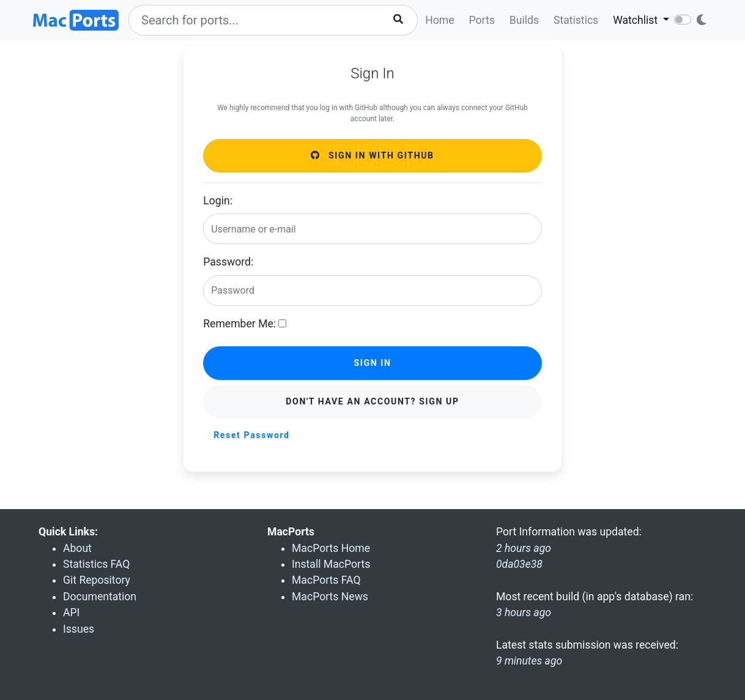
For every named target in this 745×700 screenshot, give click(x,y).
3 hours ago (524, 612)
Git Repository (97, 580)
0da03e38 (519, 564)
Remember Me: (239, 324)
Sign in (372, 363)
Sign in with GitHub (372, 155)
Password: (228, 262)
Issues (79, 629)
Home (439, 20)
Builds (524, 20)
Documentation (100, 597)
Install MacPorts (331, 564)
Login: (218, 201)
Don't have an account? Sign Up (372, 401)
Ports (482, 20)
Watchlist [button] (636, 20)
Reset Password (251, 435)
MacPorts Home (331, 548)
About (77, 548)
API (71, 612)
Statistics (576, 20)
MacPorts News (330, 597)
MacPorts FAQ (326, 580)
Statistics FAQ (96, 564)
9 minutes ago (529, 661)
